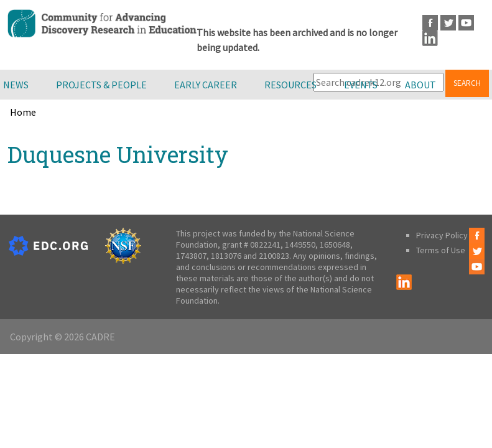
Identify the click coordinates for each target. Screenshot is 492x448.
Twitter (448, 23)
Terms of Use (441, 250)
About (420, 85)
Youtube (466, 23)
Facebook (430, 23)
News (16, 85)
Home (23, 112)
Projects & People (101, 85)
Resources (290, 85)
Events (361, 85)
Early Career (206, 85)
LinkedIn (430, 38)
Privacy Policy (442, 235)
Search (467, 83)
